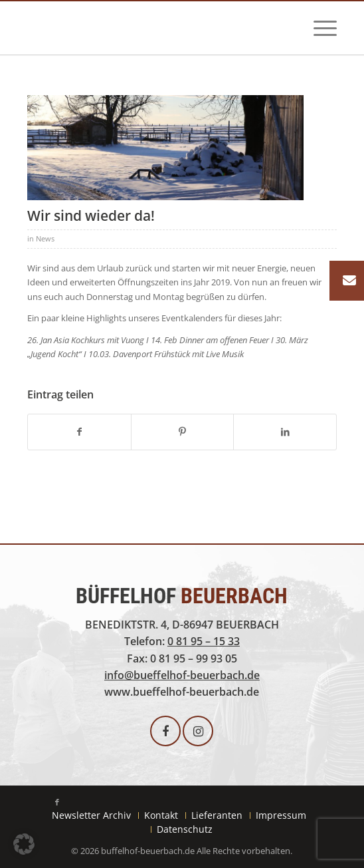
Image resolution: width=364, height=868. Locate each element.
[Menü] (318, 28)
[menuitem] (318, 28)
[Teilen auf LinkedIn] (285, 432)
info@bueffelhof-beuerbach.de (182, 675)
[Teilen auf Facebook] (79, 432)
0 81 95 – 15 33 (204, 641)
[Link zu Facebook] (57, 802)
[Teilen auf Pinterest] (183, 432)
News (45, 239)
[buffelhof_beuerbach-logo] (151, 30)
